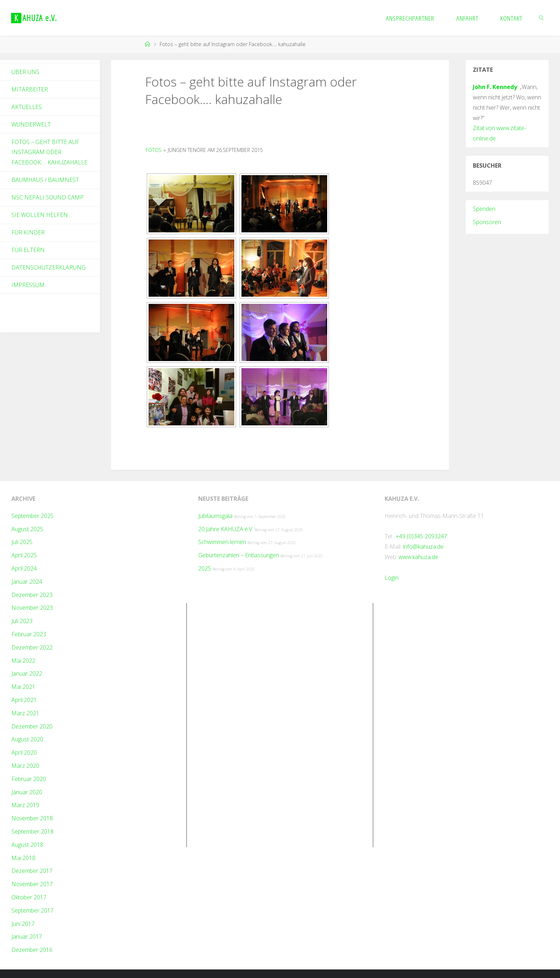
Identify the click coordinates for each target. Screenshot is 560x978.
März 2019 (25, 805)
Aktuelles (27, 107)
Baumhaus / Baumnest (45, 180)
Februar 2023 (29, 634)
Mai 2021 (23, 687)
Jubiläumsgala (215, 516)
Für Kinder (28, 232)
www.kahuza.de (418, 557)
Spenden (484, 209)
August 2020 (27, 739)
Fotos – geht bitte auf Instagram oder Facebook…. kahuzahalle (49, 152)
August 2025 (27, 529)
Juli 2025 (22, 542)
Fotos (154, 150)
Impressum (28, 285)
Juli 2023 (22, 621)
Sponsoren (487, 222)
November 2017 (32, 884)
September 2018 (32, 831)
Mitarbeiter (30, 89)
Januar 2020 (27, 792)
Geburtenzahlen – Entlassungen (239, 555)
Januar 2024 (27, 582)
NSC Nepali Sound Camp (47, 197)
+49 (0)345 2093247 (421, 536)
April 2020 (24, 752)
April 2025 (24, 555)
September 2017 (32, 910)
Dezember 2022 (32, 647)
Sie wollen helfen (40, 215)
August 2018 (27, 845)
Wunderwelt (31, 124)
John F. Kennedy (495, 87)
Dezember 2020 (32, 726)
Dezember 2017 (32, 871)
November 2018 (32, 818)
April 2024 (24, 568)
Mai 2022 (23, 661)
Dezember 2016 (32, 950)
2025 (205, 568)
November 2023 (32, 608)
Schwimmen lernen (222, 542)
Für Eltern (28, 250)
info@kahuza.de (423, 547)
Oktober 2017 (29, 897)
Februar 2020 (29, 779)
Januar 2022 (27, 673)
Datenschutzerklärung (49, 267)
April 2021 (24, 700)
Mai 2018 (23, 858)
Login (392, 578)
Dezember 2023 (32, 595)
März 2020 (25, 766)
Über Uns (25, 72)
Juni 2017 (23, 924)
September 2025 (32, 516)
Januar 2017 (27, 937)
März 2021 (25, 713)
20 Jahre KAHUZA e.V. (226, 529)
